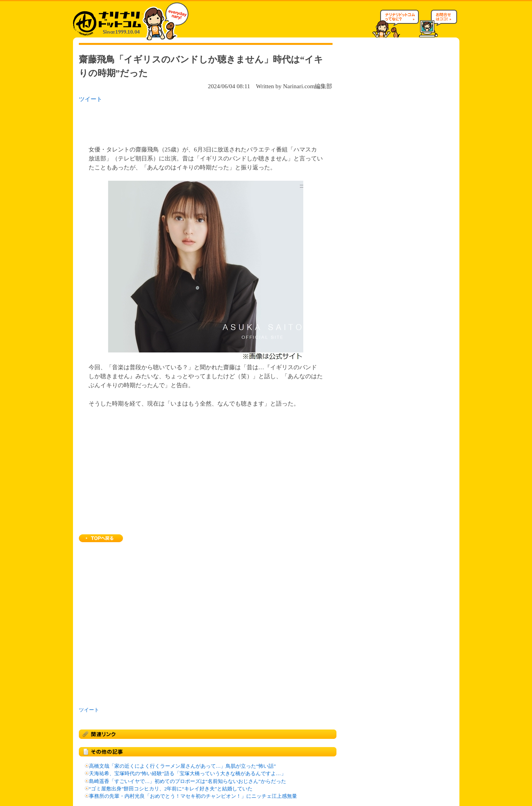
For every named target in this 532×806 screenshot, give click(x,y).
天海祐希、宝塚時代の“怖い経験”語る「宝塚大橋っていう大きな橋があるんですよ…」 (188, 774)
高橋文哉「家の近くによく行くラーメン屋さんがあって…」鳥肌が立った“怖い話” (182, 766)
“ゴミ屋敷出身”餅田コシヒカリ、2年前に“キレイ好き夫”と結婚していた (171, 789)
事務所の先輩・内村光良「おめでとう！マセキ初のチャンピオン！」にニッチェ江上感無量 (193, 796)
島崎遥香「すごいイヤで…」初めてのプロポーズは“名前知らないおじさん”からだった (188, 781)
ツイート (91, 99)
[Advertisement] (180, 122)
